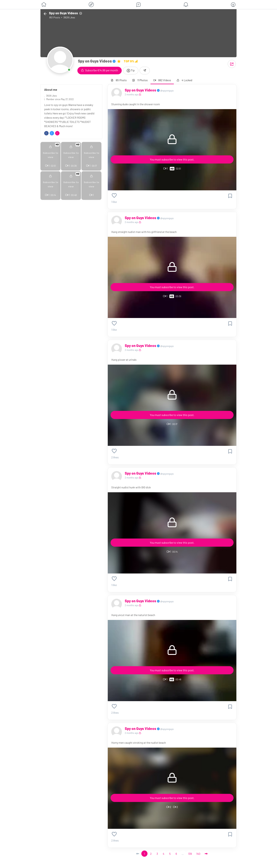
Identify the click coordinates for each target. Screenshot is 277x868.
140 (198, 854)
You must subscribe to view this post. (172, 159)
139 (190, 854)
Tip (131, 70)
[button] (233, 5)
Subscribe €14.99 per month (100, 70)
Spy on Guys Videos (141, 90)
